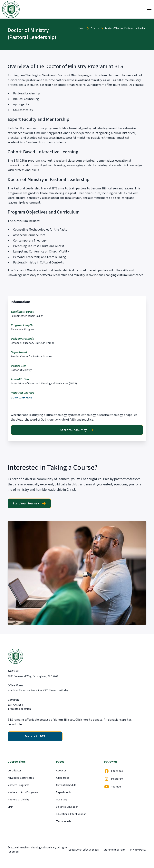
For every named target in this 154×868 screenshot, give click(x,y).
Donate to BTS (35, 736)
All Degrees (63, 778)
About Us (61, 771)
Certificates (15, 771)
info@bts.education (19, 709)
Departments (64, 792)
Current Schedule (66, 785)
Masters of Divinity (19, 800)
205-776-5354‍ (15, 705)
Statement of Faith (114, 850)
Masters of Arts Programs (23, 792)
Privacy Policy (138, 850)
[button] (148, 9)
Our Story (62, 800)
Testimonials (64, 821)
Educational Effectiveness (71, 814)
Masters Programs (19, 785)
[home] (11, 9)
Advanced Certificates (21, 778)
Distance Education (67, 807)
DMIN (10, 807)
